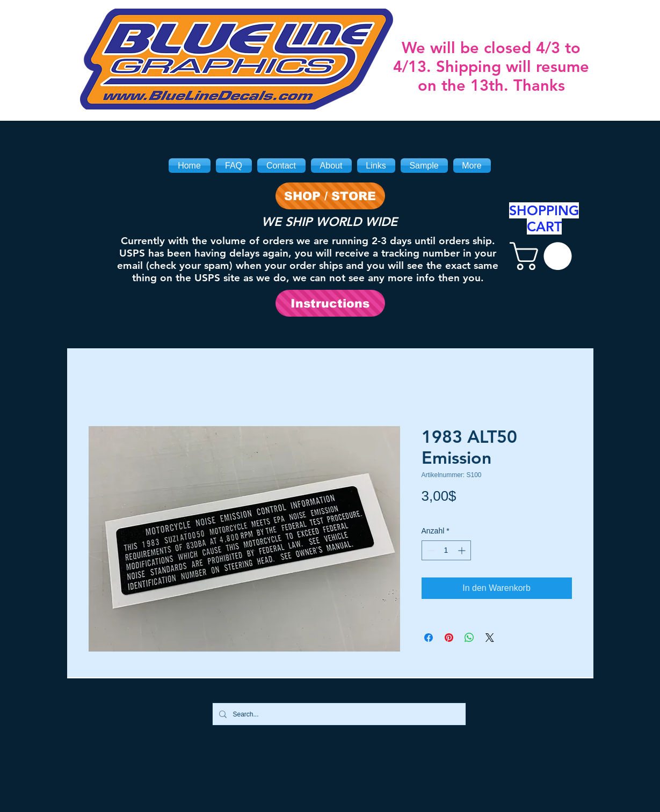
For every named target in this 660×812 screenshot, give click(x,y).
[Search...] (338, 714)
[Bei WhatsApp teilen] (469, 638)
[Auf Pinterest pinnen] (449, 638)
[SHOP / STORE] (330, 196)
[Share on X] (490, 638)
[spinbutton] (446, 550)
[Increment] (463, 550)
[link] (544, 256)
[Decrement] (430, 550)
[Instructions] (330, 303)
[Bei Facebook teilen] (429, 638)
